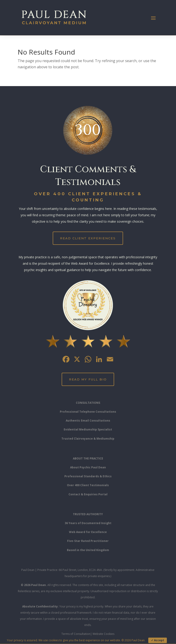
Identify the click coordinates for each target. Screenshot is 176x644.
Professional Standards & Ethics (88, 476)
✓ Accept (158, 640)
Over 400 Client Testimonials (88, 485)
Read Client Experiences (88, 238)
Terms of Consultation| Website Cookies (88, 634)
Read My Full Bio (88, 379)
